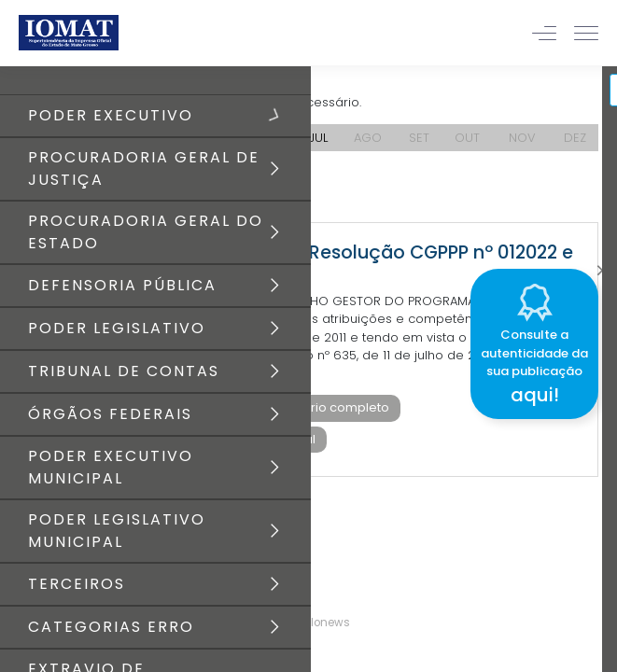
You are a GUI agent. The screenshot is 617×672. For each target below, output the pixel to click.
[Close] (602, 266)
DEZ (575, 138)
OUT (467, 138)
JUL (318, 138)
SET (419, 138)
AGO (368, 138)
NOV (522, 138)
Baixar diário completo (319, 407)
